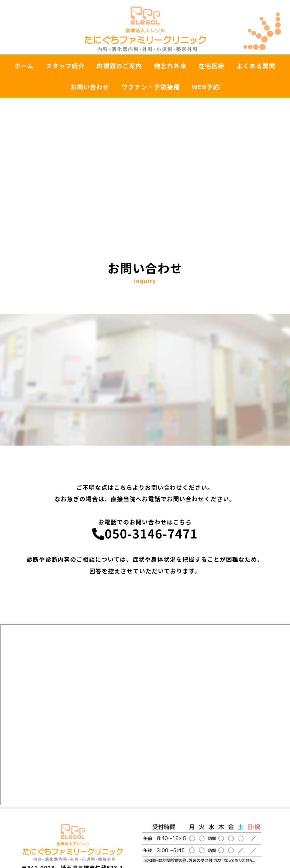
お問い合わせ (90, 87)
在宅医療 (212, 66)
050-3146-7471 (145, 533)
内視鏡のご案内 (119, 66)
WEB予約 (206, 87)
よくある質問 (256, 66)
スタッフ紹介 (65, 66)
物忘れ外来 (171, 66)
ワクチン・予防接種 (150, 87)
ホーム (24, 66)
